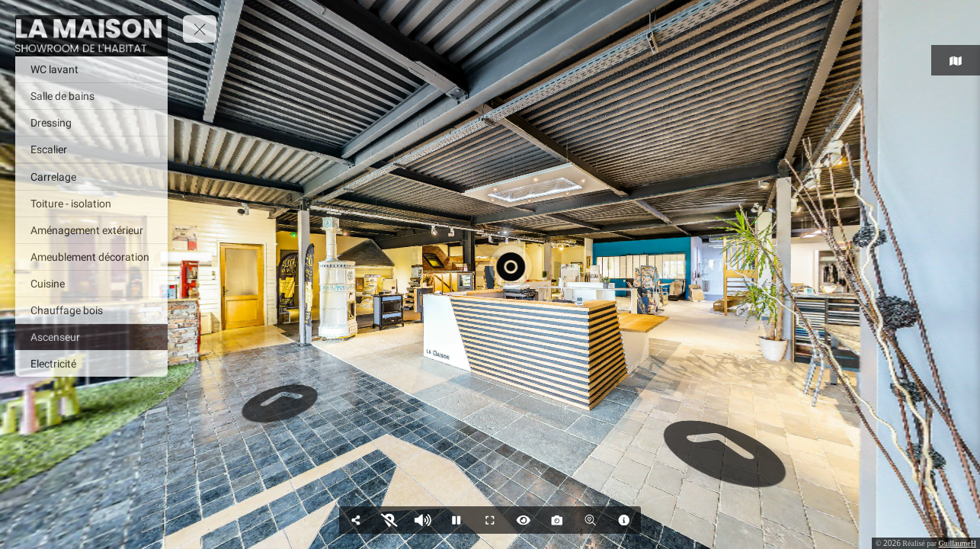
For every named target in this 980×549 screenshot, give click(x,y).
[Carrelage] (91, 177)
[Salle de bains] (91, 96)
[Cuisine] (91, 284)
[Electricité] (91, 364)
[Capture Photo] (557, 520)
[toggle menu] (200, 29)
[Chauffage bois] (91, 310)
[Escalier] (91, 149)
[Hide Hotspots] (524, 520)
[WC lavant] (91, 69)
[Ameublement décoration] (91, 257)
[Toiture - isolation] (91, 204)
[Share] (356, 520)
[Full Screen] (490, 520)
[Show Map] (389, 520)
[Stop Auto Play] (456, 520)
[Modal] (624, 520)
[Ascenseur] (91, 337)
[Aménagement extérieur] (91, 230)
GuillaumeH (958, 543)
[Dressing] (91, 123)
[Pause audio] (423, 520)
